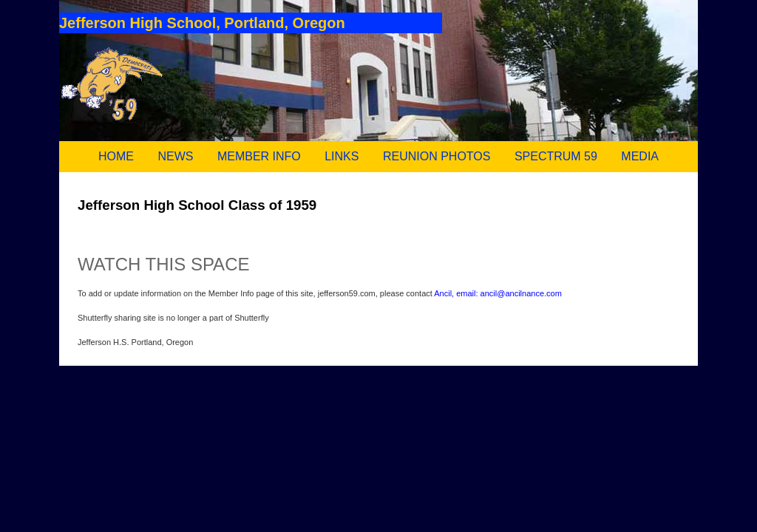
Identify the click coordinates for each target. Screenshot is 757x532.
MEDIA (640, 156)
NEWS (175, 156)
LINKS (342, 156)
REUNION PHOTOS (437, 156)
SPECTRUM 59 (556, 156)
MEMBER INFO (259, 156)
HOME (116, 156)
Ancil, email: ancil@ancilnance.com (498, 293)
